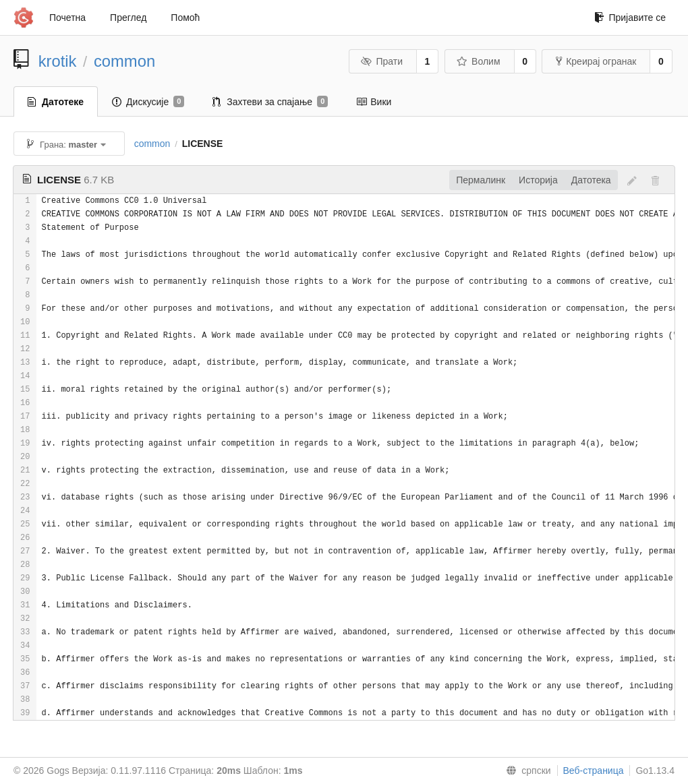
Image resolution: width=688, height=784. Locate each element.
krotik (58, 61)
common (124, 61)
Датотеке (56, 102)
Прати (382, 61)
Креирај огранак (596, 61)
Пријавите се (630, 18)
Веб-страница (594, 771)
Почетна (67, 18)
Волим (479, 61)
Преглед (128, 18)
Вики (374, 102)
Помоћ (185, 18)
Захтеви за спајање (270, 102)
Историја (538, 180)
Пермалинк (481, 180)
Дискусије (148, 102)
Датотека (591, 180)
